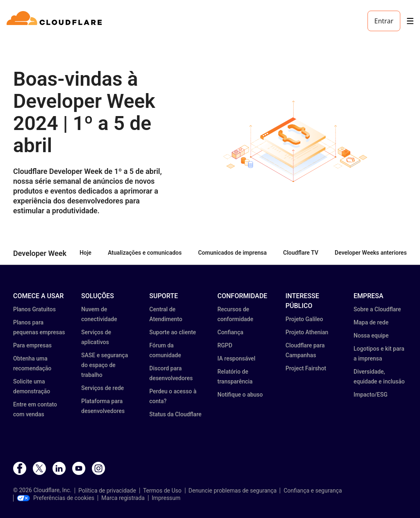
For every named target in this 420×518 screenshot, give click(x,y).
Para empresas (32, 345)
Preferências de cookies (56, 498)
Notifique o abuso (240, 395)
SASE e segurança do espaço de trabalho (105, 365)
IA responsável (236, 358)
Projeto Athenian (307, 332)
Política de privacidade (107, 491)
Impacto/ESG (371, 395)
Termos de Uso (162, 491)
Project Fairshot (306, 368)
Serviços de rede (103, 388)
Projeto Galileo (304, 319)
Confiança (230, 332)
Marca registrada (123, 498)
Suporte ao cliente (173, 332)
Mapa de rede (371, 322)
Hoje (86, 253)
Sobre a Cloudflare (377, 309)
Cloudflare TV (301, 253)
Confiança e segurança (313, 491)
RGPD (225, 345)
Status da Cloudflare (175, 414)
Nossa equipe (371, 335)
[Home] (56, 21)
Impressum (166, 498)
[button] (295, 142)
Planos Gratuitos (34, 309)
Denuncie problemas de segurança (233, 491)
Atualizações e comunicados (145, 253)
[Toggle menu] (410, 21)
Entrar (384, 21)
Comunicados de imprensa (232, 253)
